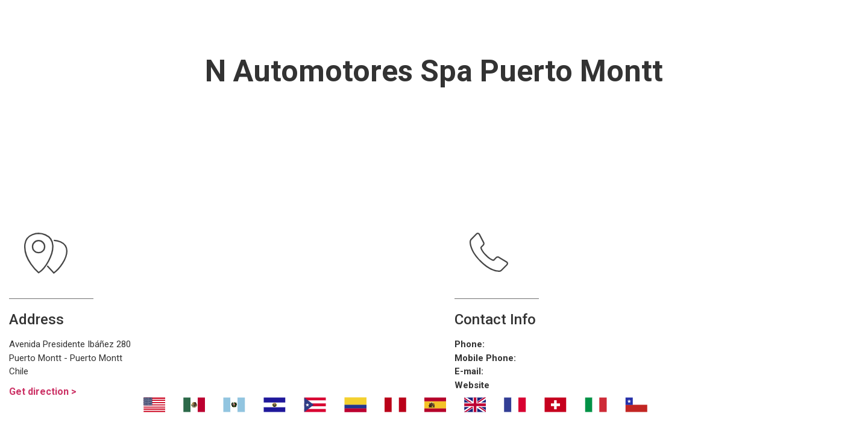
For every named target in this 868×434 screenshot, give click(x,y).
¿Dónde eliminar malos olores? (482, 24)
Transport (315, 24)
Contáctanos (657, 24)
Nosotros (226, 24)
